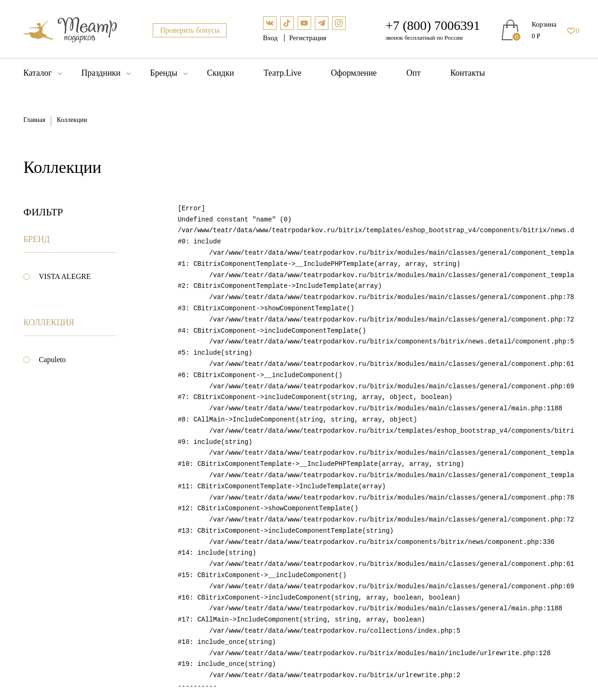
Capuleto (52, 360)
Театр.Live (282, 73)
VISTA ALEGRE (65, 276)
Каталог (38, 73)
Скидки (221, 73)
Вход (271, 38)
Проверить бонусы (190, 30)
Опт (414, 73)
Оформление (354, 73)
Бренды (164, 73)
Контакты (468, 73)
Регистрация (308, 38)
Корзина (544, 24)
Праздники (101, 73)
